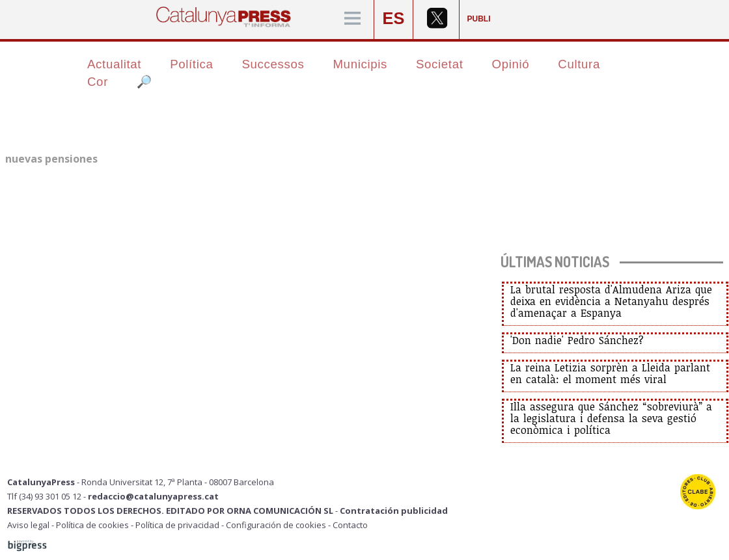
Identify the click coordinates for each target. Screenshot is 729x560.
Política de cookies (92, 525)
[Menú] (352, 19)
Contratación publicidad (394, 511)
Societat (440, 64)
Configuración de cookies (276, 525)
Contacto (350, 525)
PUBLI (479, 19)
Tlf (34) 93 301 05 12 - (48, 496)
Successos (273, 64)
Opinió (511, 64)
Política (191, 64)
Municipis (360, 64)
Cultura (579, 64)
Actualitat (114, 64)
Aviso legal (28, 525)
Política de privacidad (177, 525)
